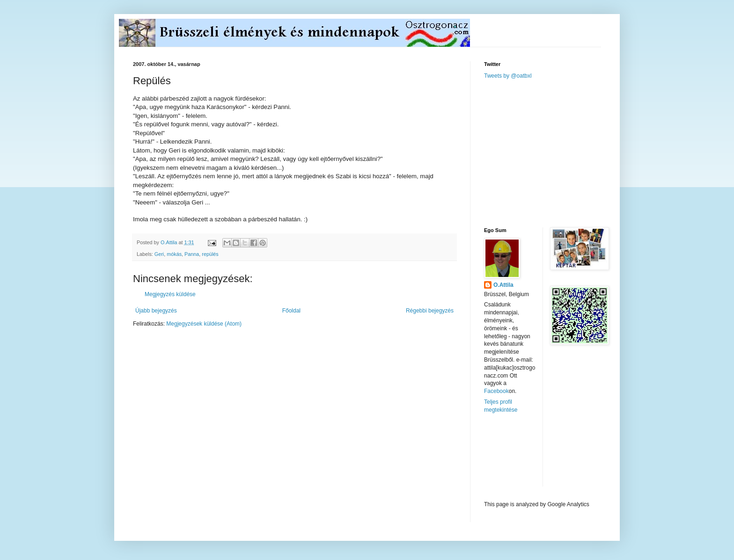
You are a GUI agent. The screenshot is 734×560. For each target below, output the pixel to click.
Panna (192, 254)
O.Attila (503, 285)
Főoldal (291, 311)
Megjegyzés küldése (170, 294)
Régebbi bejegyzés (430, 311)
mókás (174, 254)
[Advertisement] (554, 153)
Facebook (496, 391)
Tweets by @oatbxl (508, 76)
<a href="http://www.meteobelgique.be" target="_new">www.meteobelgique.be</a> (524, 457)
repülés (210, 254)
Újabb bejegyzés (156, 311)
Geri (159, 254)
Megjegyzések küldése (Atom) (204, 324)
